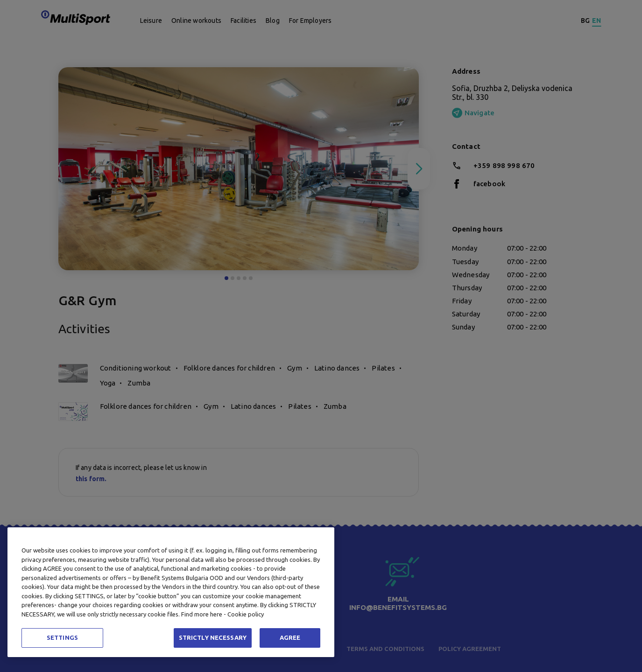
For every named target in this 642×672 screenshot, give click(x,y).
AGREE (290, 637)
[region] (171, 592)
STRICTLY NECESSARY (213, 637)
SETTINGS (62, 637)
